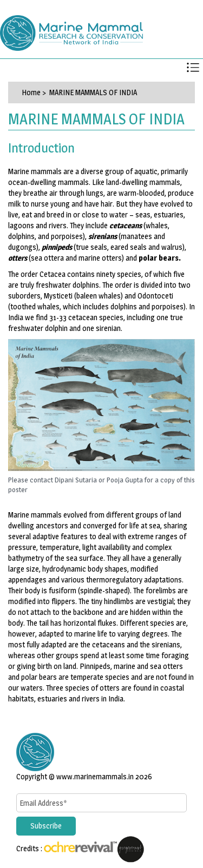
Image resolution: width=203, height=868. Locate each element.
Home (31, 92)
